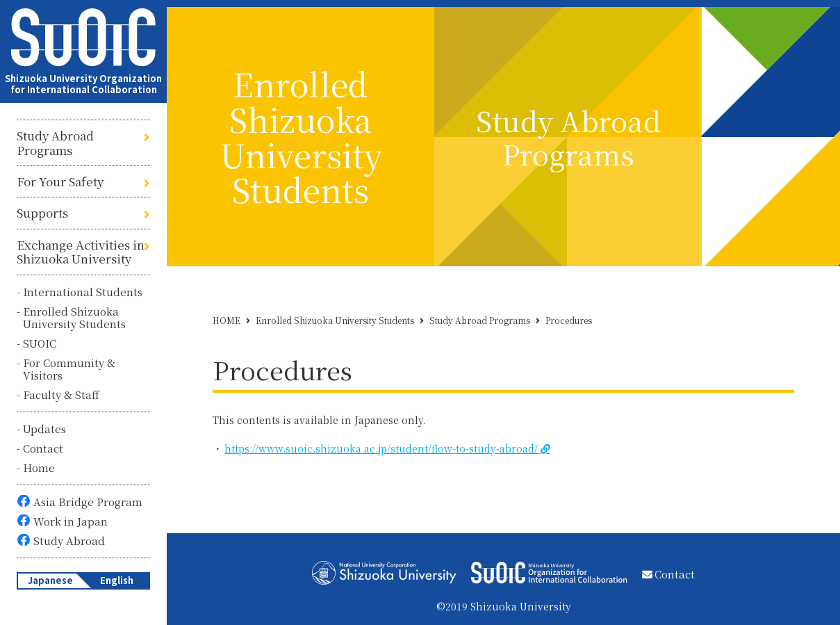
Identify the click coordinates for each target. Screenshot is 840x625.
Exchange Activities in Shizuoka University (81, 252)
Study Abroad (69, 541)
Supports (42, 213)
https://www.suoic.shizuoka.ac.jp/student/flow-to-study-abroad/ (381, 448)
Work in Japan (71, 521)
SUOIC (40, 343)
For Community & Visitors (69, 369)
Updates (44, 429)
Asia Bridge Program (88, 502)
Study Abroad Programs (55, 143)
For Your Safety (60, 181)
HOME (227, 320)
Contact (43, 448)
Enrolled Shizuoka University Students (74, 317)
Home (39, 468)
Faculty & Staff (61, 395)
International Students (83, 292)
